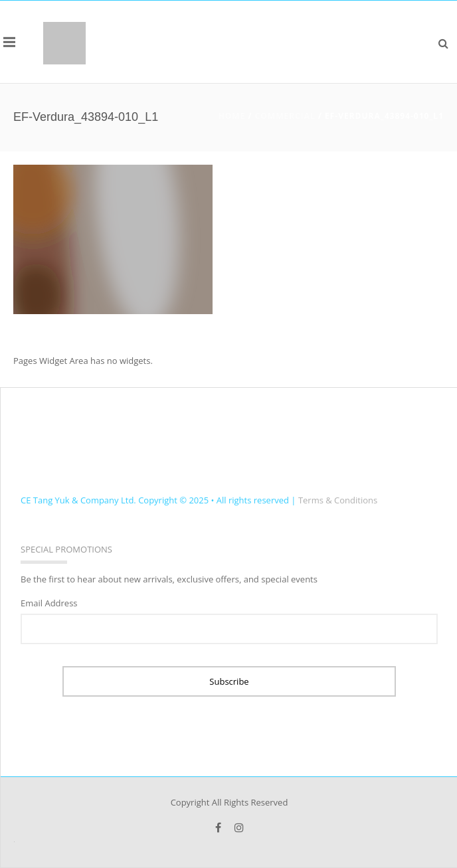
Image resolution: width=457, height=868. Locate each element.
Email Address (49, 603)
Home (232, 116)
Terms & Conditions (338, 500)
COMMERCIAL (285, 116)
